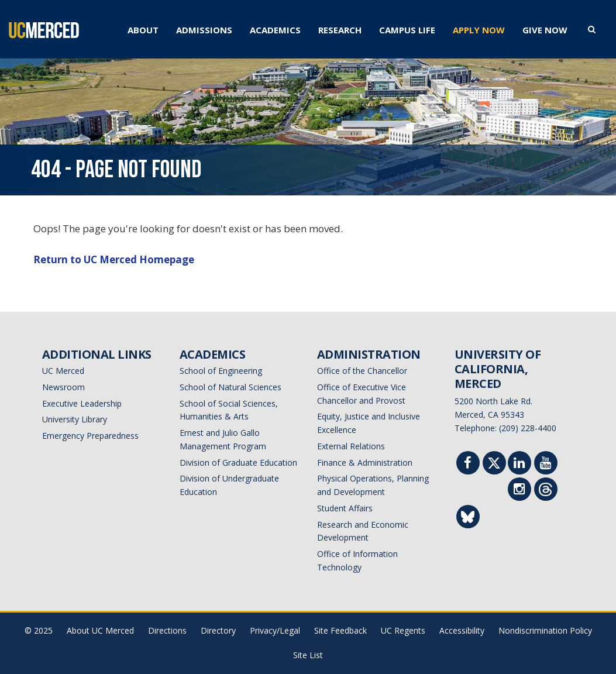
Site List (308, 655)
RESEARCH (340, 30)
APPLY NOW (479, 30)
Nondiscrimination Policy (545, 630)
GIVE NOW (545, 30)
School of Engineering (221, 371)
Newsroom (63, 387)
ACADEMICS (275, 30)
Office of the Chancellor (362, 371)
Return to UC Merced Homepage (114, 259)
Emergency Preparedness (90, 436)
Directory (218, 630)
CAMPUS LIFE (407, 30)
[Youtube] (546, 464)
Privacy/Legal (275, 630)
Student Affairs (345, 508)
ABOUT (143, 30)
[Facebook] (468, 464)
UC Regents (403, 630)
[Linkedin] (519, 464)
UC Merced (63, 371)
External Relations (351, 446)
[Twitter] (494, 465)
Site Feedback (340, 630)
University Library (75, 419)
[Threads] (546, 492)
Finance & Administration (365, 462)
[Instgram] (519, 491)
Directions (167, 630)
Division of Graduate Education (238, 462)
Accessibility (462, 630)
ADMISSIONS (204, 30)
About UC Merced (100, 630)
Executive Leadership (82, 403)
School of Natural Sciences (230, 387)
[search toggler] (592, 29)
